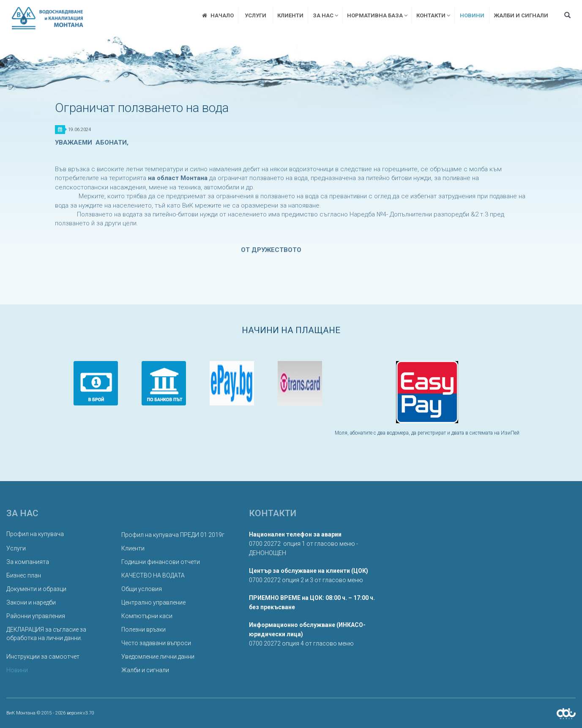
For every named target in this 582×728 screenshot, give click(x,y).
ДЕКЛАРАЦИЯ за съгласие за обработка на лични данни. (46, 634)
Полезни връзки (143, 629)
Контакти (433, 15)
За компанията (28, 562)
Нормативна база (377, 15)
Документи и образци (36, 589)
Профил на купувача (35, 534)
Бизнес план (24, 575)
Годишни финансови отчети (161, 562)
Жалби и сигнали (521, 15)
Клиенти (290, 15)
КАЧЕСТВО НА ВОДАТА (153, 575)
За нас (325, 15)
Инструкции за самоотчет (43, 657)
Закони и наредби (31, 602)
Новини (472, 15)
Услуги (255, 15)
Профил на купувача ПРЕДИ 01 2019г (173, 535)
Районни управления (36, 616)
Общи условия (142, 589)
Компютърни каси (147, 616)
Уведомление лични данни (158, 657)
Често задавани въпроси (156, 643)
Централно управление (153, 602)
